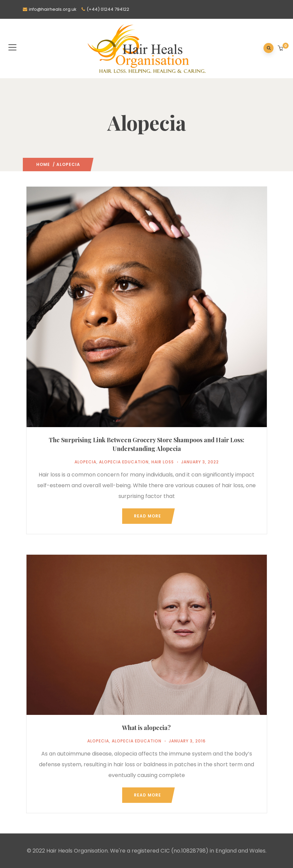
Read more (148, 516)
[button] (281, 49)
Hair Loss (163, 462)
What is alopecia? (146, 728)
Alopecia (85, 462)
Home (43, 164)
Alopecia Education (124, 462)
